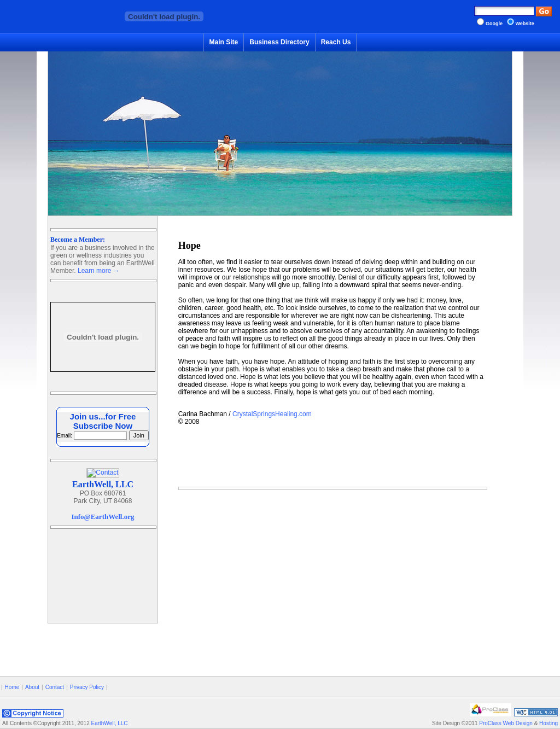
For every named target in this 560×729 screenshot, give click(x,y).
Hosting (549, 723)
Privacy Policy (87, 687)
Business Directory (279, 42)
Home (12, 687)
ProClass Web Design (506, 723)
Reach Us (336, 42)
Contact (55, 687)
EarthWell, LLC (109, 723)
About (32, 687)
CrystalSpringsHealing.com (272, 414)
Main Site (224, 42)
